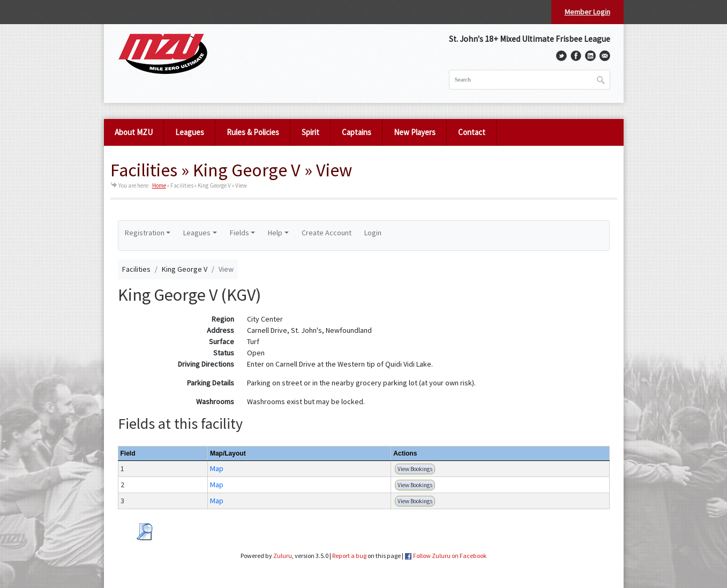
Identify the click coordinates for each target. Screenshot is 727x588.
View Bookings (415, 469)
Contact (472, 132)
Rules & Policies (253, 132)
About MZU (134, 132)
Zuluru (283, 556)
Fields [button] (239, 233)
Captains (357, 132)
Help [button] (275, 233)
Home (159, 185)
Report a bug (349, 556)
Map (217, 468)
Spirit (310, 132)
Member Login (587, 12)
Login (373, 233)
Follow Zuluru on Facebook (450, 556)
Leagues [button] (197, 233)
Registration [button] (145, 233)
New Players (415, 132)
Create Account (327, 233)
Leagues (190, 132)
